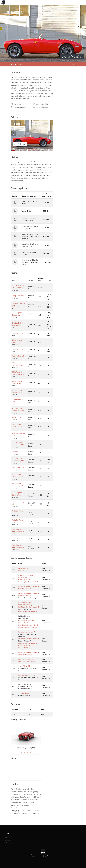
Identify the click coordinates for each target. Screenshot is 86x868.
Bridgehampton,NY (19, 296)
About (6, 838)
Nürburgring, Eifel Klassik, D (28, 582)
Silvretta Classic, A (25, 589)
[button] (21, 752)
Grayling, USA (17, 538)
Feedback (7, 840)
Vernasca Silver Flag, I (26, 605)
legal (6, 842)
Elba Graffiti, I (23, 623)
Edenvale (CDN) (17, 333)
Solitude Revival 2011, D (27, 675)
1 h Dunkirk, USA (18, 468)
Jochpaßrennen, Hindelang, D (29, 627)
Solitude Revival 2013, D (27, 693)
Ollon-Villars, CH (24, 580)
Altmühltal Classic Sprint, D (28, 661)
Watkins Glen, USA (18, 356)
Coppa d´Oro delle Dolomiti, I (28, 611)
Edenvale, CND (17, 452)
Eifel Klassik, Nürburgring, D (28, 625)
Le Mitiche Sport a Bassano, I (29, 586)
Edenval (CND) (17, 418)
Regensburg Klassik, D (26, 659)
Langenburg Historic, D (27, 632)
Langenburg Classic (25, 602)
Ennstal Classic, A (24, 571)
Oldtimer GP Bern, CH (26, 575)
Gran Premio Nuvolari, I (27, 621)
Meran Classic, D (24, 568)
